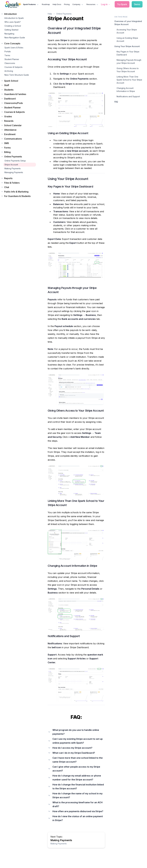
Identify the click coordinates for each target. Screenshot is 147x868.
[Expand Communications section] (19, 139)
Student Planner (12, 59)
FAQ (116, 102)
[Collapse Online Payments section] (19, 157)
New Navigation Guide (15, 38)
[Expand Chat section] (19, 187)
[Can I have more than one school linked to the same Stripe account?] (76, 760)
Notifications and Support (128, 96)
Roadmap (46, 4)
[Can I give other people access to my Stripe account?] (76, 769)
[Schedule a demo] (137, 4)
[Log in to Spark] (106, 4)
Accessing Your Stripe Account (127, 31)
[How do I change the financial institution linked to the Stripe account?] (76, 787)
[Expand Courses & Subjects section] (19, 112)
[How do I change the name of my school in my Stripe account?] (76, 795)
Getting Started (11, 30)
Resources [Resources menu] (93, 4)
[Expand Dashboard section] (19, 99)
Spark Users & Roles (14, 48)
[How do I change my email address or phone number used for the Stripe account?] (76, 778)
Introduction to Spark (14, 18)
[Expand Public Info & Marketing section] (19, 192)
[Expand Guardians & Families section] (19, 94)
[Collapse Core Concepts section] (19, 43)
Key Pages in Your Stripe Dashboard (128, 53)
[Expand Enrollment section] (19, 134)
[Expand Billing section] (19, 152)
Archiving (9, 71)
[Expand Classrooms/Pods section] (19, 103)
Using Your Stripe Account (127, 46)
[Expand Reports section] (19, 178)
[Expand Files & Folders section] (19, 183)
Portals (8, 51)
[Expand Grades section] (19, 116)
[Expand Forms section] (19, 148)
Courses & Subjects (13, 67)
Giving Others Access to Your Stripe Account (128, 70)
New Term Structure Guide (17, 75)
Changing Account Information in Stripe (126, 90)
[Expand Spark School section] (19, 81)
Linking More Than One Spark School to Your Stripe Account (129, 80)
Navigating (9, 34)
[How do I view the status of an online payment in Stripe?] (76, 818)
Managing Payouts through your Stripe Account (129, 61)
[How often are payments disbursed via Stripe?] (76, 811)
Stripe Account (11, 165)
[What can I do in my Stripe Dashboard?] (76, 753)
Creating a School (13, 26)
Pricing (67, 4)
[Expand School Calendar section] (19, 125)
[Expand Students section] (19, 90)
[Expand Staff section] (19, 85)
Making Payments (13, 168)
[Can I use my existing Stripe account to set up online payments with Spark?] (76, 741)
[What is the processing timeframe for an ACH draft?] (76, 804)
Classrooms (10, 63)
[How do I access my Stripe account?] (76, 748)
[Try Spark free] (122, 4)
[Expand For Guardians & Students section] (19, 196)
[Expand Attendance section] (19, 130)
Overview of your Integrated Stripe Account (128, 23)
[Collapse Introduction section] (19, 14)
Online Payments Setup (15, 161)
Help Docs (57, 4)
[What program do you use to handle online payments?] (76, 732)
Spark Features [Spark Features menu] (31, 4)
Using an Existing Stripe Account (127, 39)
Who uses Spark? (13, 22)
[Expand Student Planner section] (19, 108)
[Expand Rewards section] (19, 121)
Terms (7, 55)
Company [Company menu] (78, 4)
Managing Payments (14, 172)
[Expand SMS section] (19, 143)
